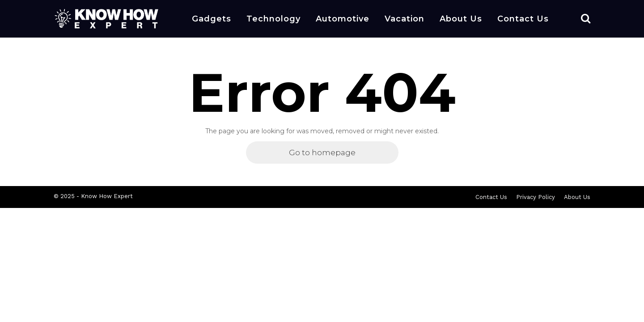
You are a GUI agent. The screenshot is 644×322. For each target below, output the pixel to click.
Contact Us (523, 19)
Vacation (405, 19)
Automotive (343, 19)
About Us (461, 19)
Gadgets (212, 19)
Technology (273, 19)
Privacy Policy (536, 197)
